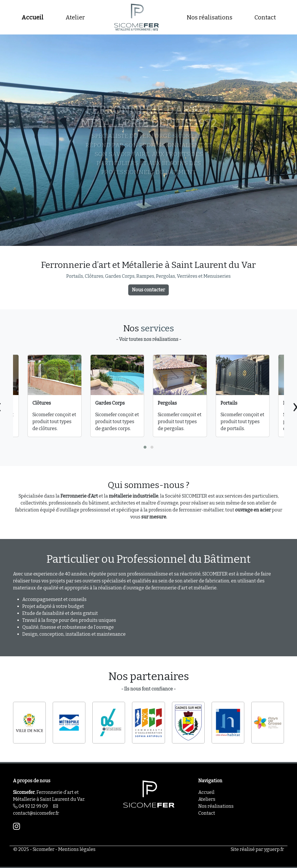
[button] (145, 447)
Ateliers (207, 799)
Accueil (32, 17)
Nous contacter (148, 290)
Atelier (75, 17)
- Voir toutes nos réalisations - (149, 339)
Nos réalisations (210, 17)
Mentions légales (77, 849)
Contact (265, 17)
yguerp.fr (274, 849)
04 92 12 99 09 (30, 806)
